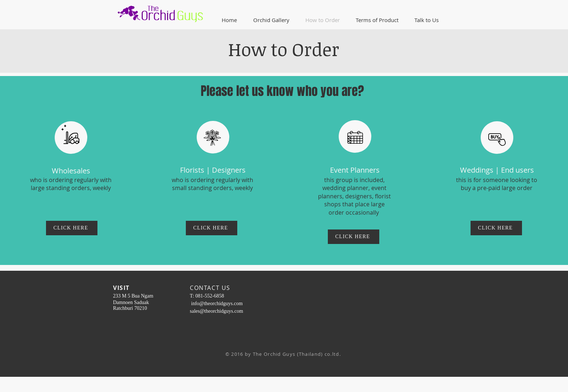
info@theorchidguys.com (217, 304)
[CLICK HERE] (72, 228)
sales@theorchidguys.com (216, 311)
